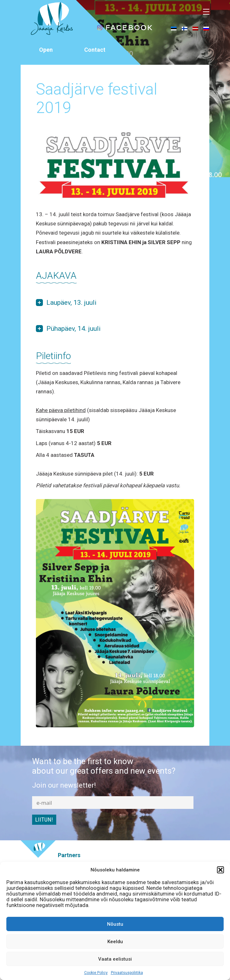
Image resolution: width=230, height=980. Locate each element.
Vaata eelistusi (115, 959)
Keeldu (115, 942)
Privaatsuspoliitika (127, 973)
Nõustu (115, 924)
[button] (220, 870)
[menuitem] (174, 28)
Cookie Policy (96, 973)
